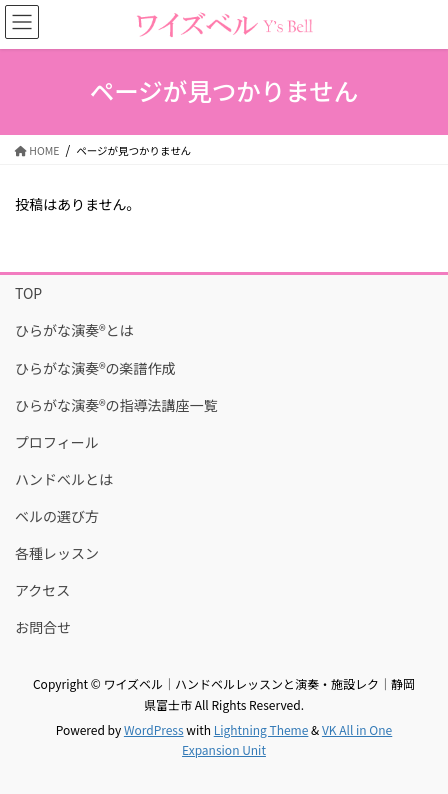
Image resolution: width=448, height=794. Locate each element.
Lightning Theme (261, 729)
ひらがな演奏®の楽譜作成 (95, 368)
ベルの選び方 (57, 516)
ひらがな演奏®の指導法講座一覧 (116, 405)
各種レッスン (57, 553)
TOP (28, 293)
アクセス (42, 590)
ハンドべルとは (64, 479)
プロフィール (57, 442)
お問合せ (43, 627)
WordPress (154, 729)
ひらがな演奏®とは (74, 330)
